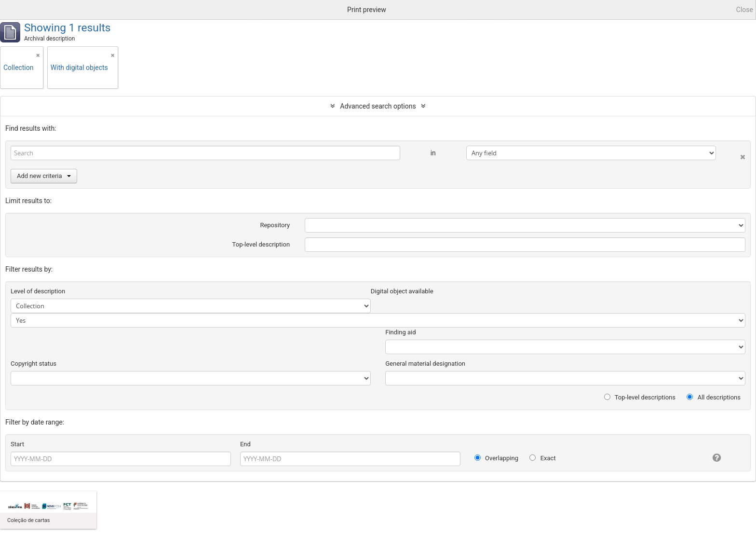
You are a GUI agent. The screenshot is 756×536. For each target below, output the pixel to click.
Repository (275, 225)
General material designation (425, 364)
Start (17, 444)
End (245, 444)
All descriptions (714, 397)
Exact (542, 458)
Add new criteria (44, 176)
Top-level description (261, 244)
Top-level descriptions (640, 397)
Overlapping (496, 458)
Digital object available (402, 291)
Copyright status (34, 364)
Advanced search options (378, 106)
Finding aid (400, 332)
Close (745, 10)
